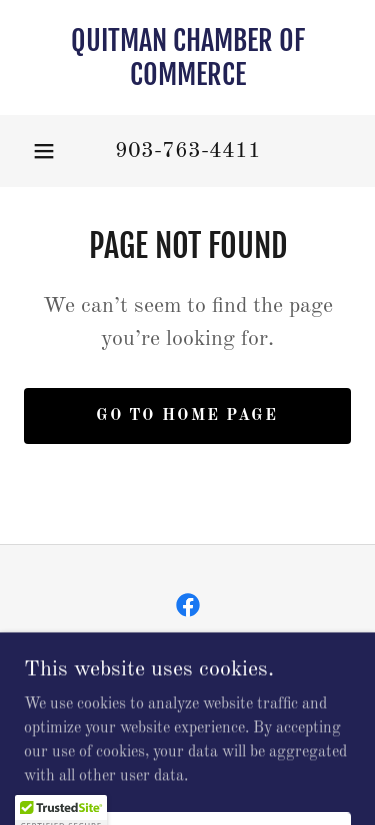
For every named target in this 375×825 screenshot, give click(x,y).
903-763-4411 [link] (188, 151)
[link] (187, 57)
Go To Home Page (187, 416)
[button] (44, 151)
